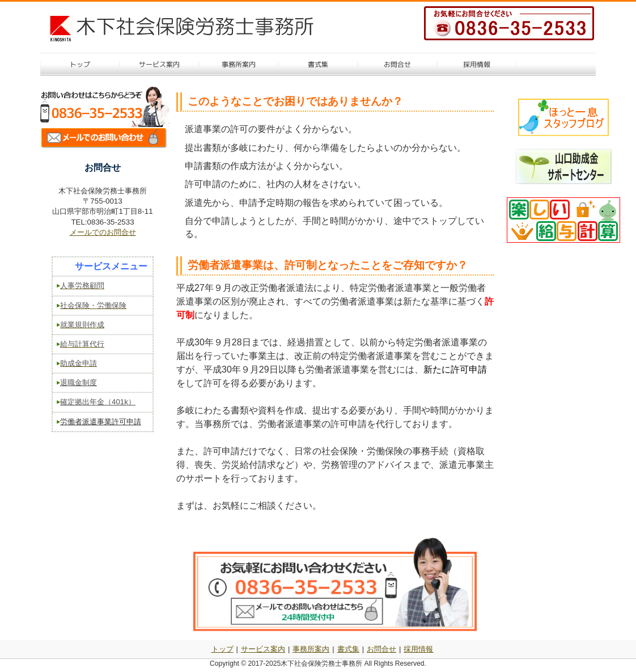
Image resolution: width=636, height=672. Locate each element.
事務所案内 (311, 649)
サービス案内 (263, 649)
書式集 (348, 649)
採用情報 (418, 649)
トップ (222, 649)
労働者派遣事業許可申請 (101, 422)
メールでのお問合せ (103, 232)
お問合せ (381, 649)
